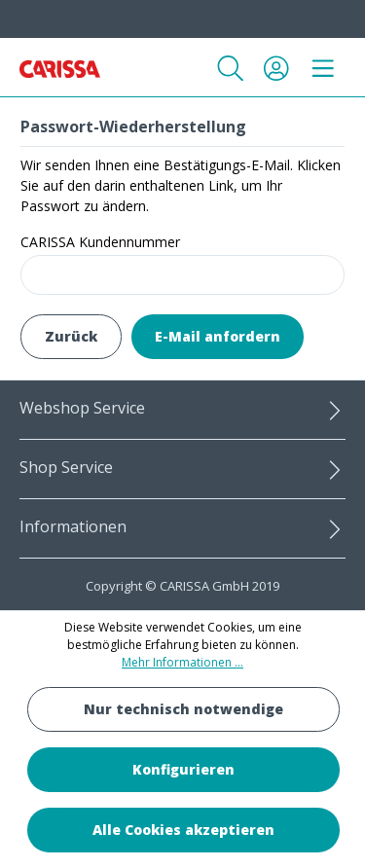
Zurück (71, 336)
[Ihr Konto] (276, 68)
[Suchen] (231, 68)
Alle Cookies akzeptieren (183, 830)
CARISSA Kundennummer (100, 242)
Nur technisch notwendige (183, 709)
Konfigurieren (183, 769)
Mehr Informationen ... (182, 662)
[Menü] (323, 68)
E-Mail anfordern (218, 336)
